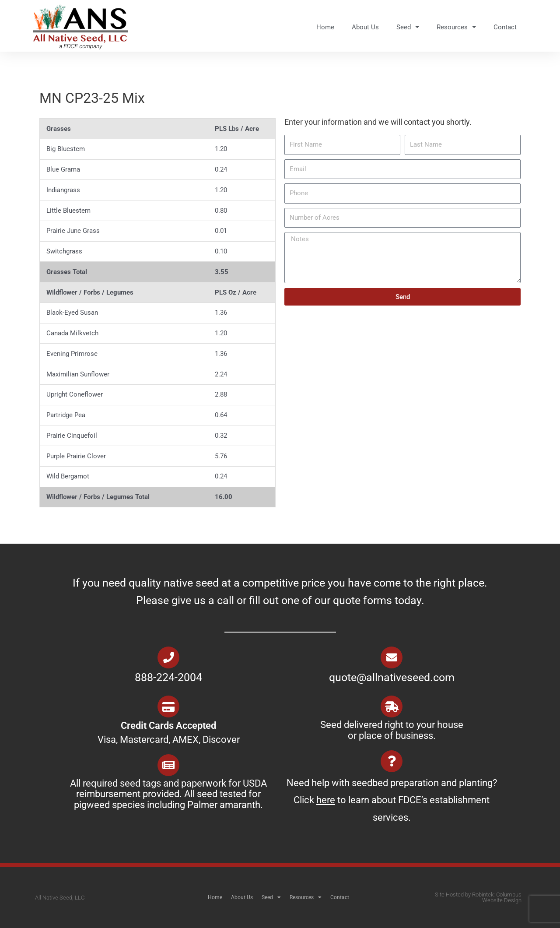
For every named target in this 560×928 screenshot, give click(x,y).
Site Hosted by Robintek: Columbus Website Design (478, 897)
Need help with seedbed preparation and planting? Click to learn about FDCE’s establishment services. (392, 800)
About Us (365, 27)
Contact (505, 27)
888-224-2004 (168, 677)
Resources (456, 27)
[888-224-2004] (168, 657)
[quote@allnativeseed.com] (392, 657)
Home (325, 27)
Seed (408, 27)
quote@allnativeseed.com (392, 677)
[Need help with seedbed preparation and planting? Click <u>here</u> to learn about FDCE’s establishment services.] (392, 761)
